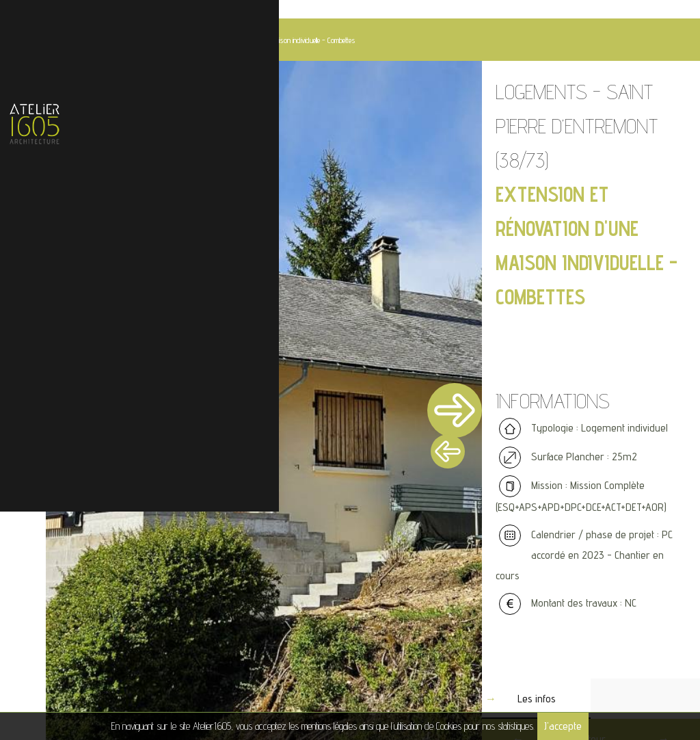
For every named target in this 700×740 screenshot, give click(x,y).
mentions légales (329, 726)
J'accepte (563, 726)
